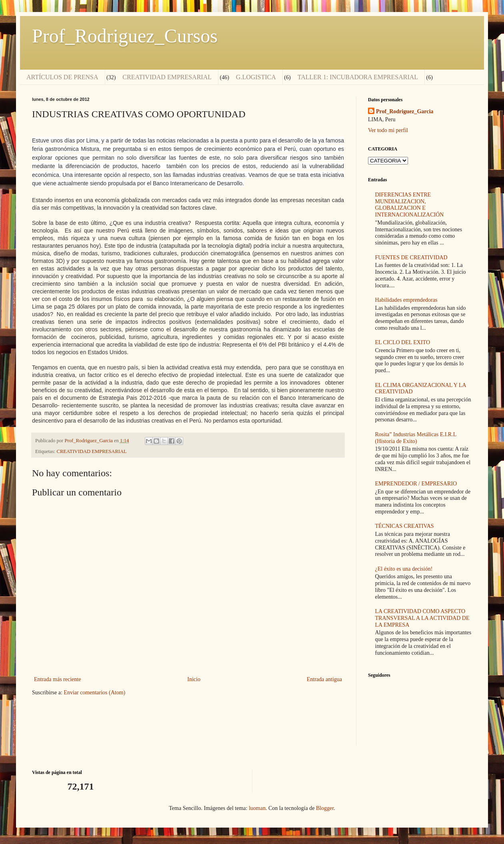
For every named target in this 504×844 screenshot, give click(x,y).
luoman (257, 808)
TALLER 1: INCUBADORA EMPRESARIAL (358, 77)
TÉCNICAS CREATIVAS (405, 526)
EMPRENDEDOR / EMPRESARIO (416, 484)
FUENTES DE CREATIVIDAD (411, 258)
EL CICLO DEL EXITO (403, 342)
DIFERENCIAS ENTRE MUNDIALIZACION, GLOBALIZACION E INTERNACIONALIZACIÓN (410, 205)
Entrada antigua (324, 679)
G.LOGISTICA (256, 77)
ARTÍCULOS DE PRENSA (62, 77)
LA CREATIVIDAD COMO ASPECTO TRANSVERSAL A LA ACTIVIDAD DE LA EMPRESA (422, 618)
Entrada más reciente (57, 679)
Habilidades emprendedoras (406, 300)
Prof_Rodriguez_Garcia (405, 111)
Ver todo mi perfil (388, 130)
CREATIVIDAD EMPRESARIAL (167, 77)
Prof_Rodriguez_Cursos (125, 36)
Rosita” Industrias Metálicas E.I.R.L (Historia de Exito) (416, 438)
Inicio (194, 679)
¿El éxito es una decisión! (404, 569)
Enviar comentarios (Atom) (94, 693)
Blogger (325, 808)
